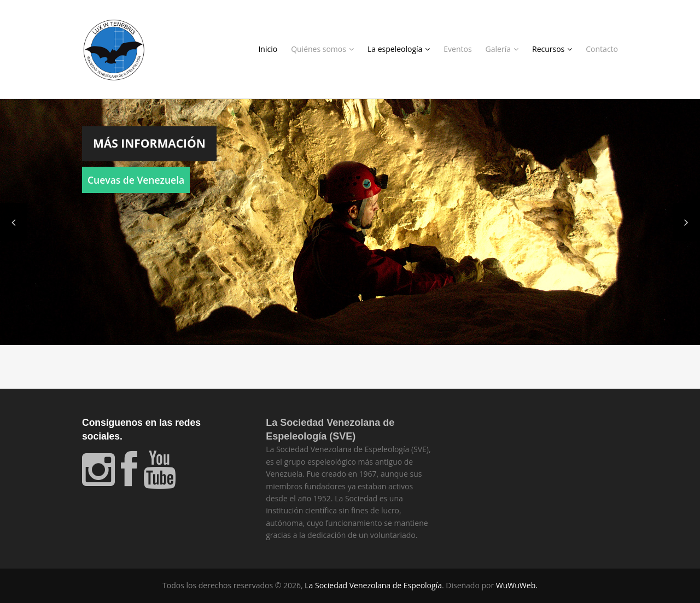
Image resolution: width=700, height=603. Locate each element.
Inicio (268, 49)
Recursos (552, 49)
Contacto (602, 49)
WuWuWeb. (517, 585)
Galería (502, 49)
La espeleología (399, 49)
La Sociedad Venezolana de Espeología (373, 585)
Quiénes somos (322, 49)
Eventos (457, 49)
